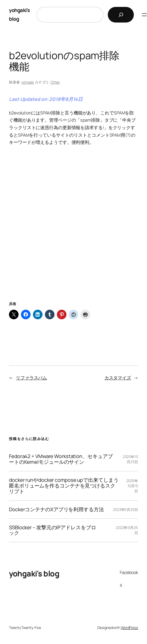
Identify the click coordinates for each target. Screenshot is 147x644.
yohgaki (28, 82)
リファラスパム (31, 378)
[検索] (121, 15)
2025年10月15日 (132, 486)
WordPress (129, 628)
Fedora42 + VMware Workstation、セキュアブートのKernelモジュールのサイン (61, 459)
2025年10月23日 (130, 459)
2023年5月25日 (125, 510)
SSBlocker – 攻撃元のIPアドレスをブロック (53, 530)
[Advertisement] (73, 231)
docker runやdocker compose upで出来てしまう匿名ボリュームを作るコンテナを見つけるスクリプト (64, 486)
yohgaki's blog (34, 574)
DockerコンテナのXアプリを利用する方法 (56, 510)
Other (55, 82)
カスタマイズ (118, 378)
